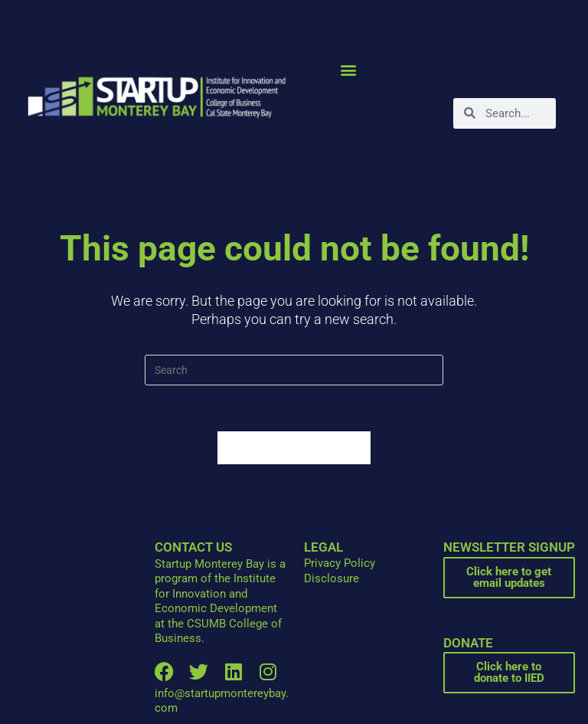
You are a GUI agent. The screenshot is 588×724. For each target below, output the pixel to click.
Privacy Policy (340, 563)
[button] (349, 70)
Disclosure (332, 578)
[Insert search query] (294, 370)
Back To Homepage (294, 448)
